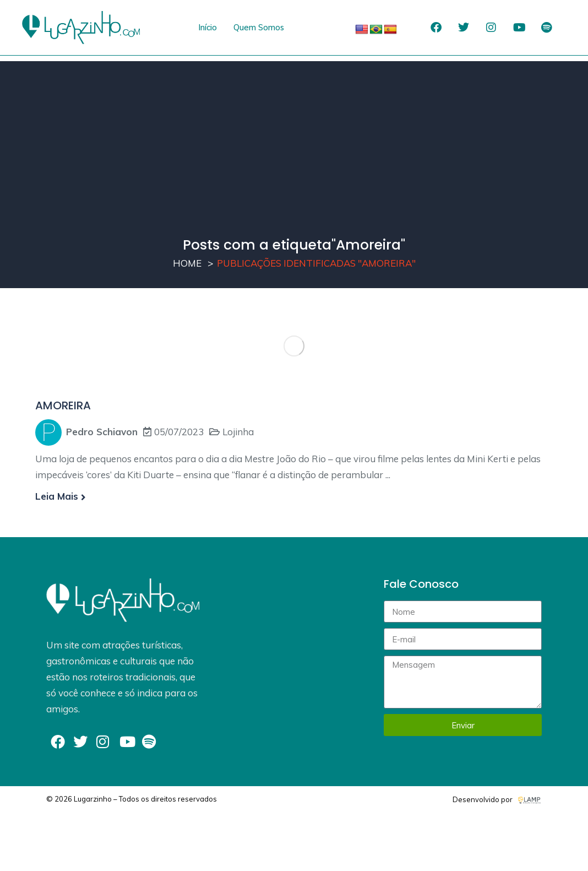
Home (187, 263)
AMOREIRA (63, 405)
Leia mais (61, 496)
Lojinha (238, 432)
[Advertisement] (294, 138)
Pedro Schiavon (102, 432)
